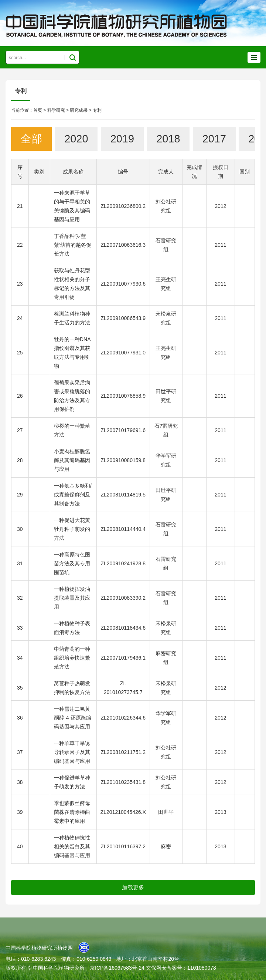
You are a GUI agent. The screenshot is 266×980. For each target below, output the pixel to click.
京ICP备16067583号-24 (117, 968)
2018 (168, 139)
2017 (214, 139)
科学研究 (56, 110)
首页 (38, 110)
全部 (31, 139)
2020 (76, 139)
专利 (97, 110)
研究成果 (79, 110)
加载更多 (133, 887)
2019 (122, 139)
